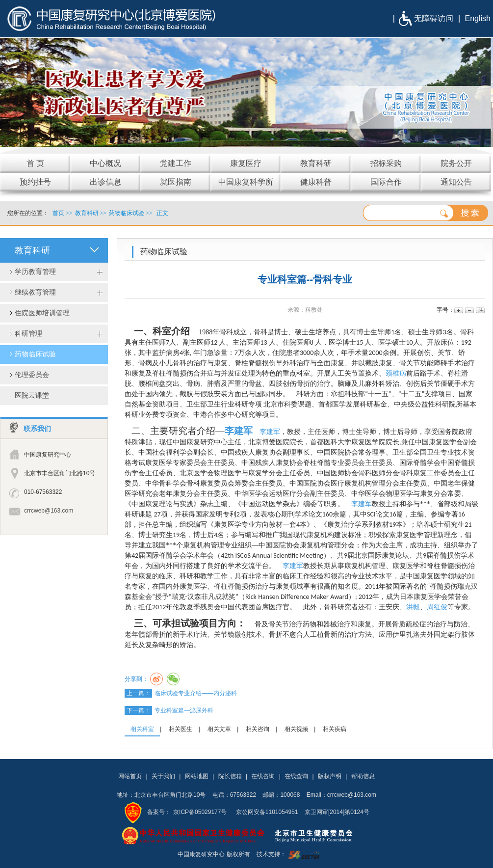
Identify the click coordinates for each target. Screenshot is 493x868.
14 (480, 310)
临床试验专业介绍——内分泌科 (196, 693)
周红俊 (437, 607)
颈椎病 (396, 373)
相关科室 (142, 729)
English (478, 18)
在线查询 (296, 776)
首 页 (35, 163)
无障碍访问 (434, 18)
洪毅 (413, 607)
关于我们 (163, 776)
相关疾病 (335, 729)
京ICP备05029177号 (200, 812)
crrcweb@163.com (49, 511)
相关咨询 (258, 729)
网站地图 (197, 776)
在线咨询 (263, 776)
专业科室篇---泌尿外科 (184, 710)
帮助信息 (363, 776)
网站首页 (130, 776)
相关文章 (219, 729)
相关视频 (296, 729)
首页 (58, 213)
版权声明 (330, 776)
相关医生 (181, 729)
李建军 (239, 431)
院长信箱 (230, 776)
